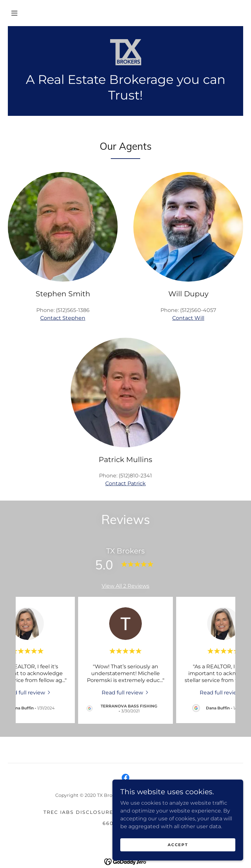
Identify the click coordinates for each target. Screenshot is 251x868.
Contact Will (188, 318)
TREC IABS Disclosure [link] (78, 812)
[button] (14, 13)
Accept (178, 845)
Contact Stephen (63, 318)
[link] (125, 52)
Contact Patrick (125, 483)
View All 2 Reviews (125, 586)
